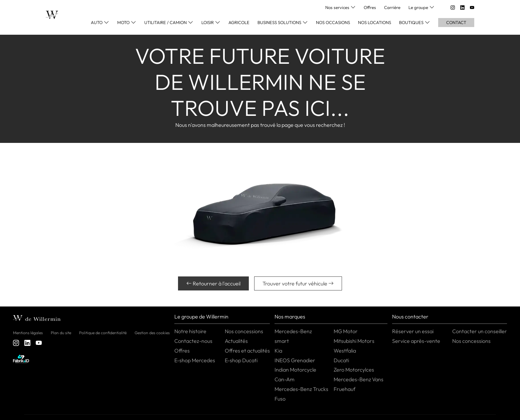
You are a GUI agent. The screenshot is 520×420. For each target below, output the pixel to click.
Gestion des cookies (152, 333)
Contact (456, 22)
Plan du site (61, 333)
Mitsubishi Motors (354, 341)
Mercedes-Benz (293, 331)
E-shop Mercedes (195, 360)
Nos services (337, 7)
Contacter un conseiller (480, 331)
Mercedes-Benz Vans (359, 379)
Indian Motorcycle (295, 370)
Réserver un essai (413, 331)
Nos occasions (333, 22)
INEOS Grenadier (295, 360)
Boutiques (411, 22)
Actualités (236, 341)
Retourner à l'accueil (213, 283)
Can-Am (285, 379)
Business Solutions (279, 22)
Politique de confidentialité (103, 333)
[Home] (52, 15)
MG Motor (346, 331)
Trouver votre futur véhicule (298, 283)
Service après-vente (416, 341)
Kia (278, 351)
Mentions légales (28, 333)
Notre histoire (190, 331)
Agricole (239, 22)
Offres (370, 7)
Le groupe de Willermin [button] (201, 317)
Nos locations (375, 22)
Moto (123, 22)
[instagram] (453, 8)
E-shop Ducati (241, 360)
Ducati (341, 360)
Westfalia (345, 351)
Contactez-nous (193, 341)
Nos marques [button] (290, 317)
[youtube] (472, 8)
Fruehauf (344, 389)
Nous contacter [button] (410, 317)
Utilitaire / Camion (165, 22)
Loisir (208, 22)
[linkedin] (462, 8)
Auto (97, 22)
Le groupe (418, 7)
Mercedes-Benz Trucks (301, 389)
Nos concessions (244, 331)
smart (282, 341)
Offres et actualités (247, 351)
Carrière (392, 7)
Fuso (280, 399)
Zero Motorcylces (354, 370)
